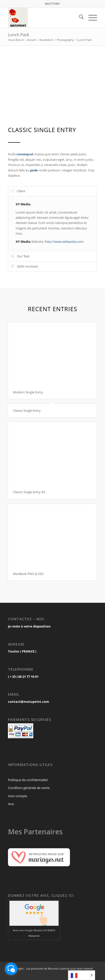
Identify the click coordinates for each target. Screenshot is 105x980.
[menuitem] (79, 18)
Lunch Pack (18, 35)
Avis (11, 804)
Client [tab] (18, 191)
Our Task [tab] (20, 256)
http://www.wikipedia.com (64, 242)
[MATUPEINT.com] (44, 18)
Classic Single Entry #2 (29, 492)
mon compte (17, 796)
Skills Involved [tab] (24, 266)
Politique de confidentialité (28, 780)
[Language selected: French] (82, 975)
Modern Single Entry (28, 392)
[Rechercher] (79, 18)
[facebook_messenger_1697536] (11, 969)
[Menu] (90, 18)
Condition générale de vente (29, 788)
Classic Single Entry (27, 410)
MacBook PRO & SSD (28, 574)
